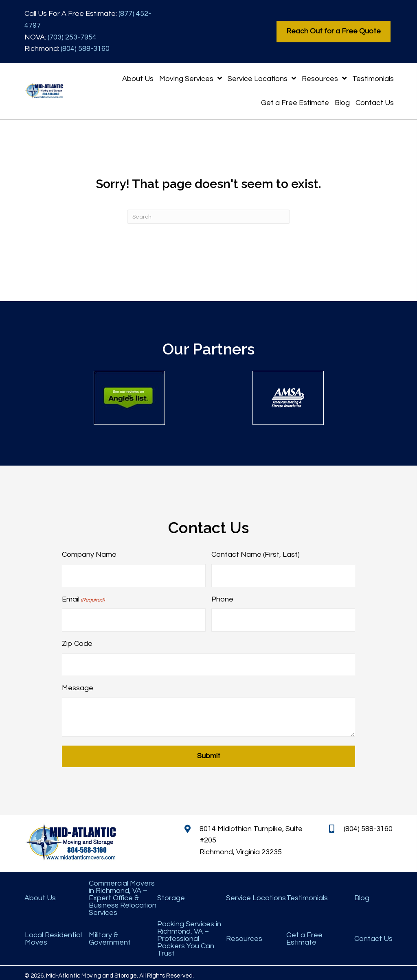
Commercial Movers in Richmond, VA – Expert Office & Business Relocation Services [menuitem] (123, 892)
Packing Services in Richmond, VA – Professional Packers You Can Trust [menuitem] (189, 933)
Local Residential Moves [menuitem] (53, 933)
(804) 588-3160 (85, 49)
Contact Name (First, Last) (256, 555)
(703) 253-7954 (72, 37)
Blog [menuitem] (362, 892)
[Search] (208, 217)
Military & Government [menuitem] (110, 933)
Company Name (89, 555)
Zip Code (77, 640)
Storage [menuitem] (171, 892)
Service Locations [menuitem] (256, 892)
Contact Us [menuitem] (373, 933)
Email (83, 598)
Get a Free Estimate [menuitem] (304, 933)
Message (78, 682)
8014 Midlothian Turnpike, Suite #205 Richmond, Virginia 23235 (251, 835)
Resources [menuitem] (244, 933)
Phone (222, 597)
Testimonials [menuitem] (307, 892)
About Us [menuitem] (40, 892)
